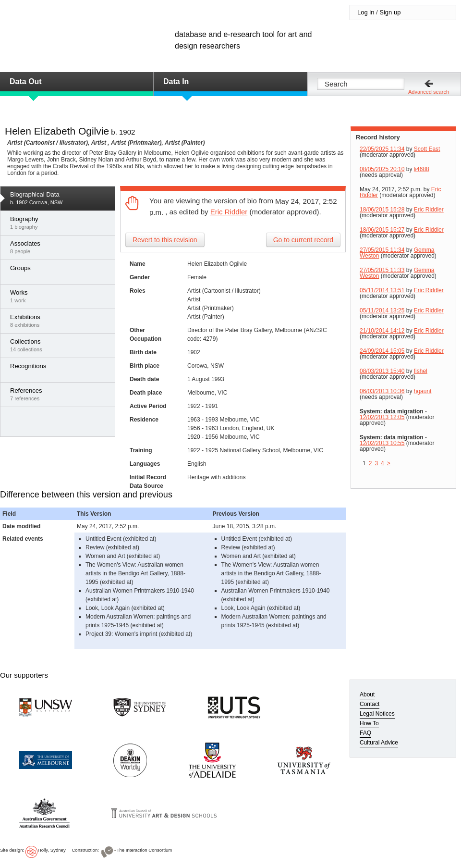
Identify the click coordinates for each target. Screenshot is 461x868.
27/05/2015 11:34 (382, 250)
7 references (60, 394)
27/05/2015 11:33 (382, 270)
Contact (370, 704)
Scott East (427, 149)
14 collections (60, 345)
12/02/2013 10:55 (382, 443)
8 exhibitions (60, 321)
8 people (60, 247)
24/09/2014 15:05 (382, 351)
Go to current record (303, 240)
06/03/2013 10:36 (382, 391)
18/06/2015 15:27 (382, 230)
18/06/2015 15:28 (382, 210)
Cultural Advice (379, 743)
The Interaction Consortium (145, 850)
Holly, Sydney (52, 850)
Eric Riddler (229, 212)
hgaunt (423, 391)
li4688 (422, 169)
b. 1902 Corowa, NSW (60, 198)
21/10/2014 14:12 (382, 331)
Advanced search (429, 92)
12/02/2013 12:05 (382, 417)
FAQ (365, 733)
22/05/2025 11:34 (382, 149)
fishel (421, 371)
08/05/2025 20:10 (382, 169)
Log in (366, 12)
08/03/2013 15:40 (382, 371)
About (367, 694)
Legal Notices (377, 714)
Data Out (26, 81)
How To (369, 723)
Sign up (390, 12)
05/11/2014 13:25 (382, 310)
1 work (60, 296)
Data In (176, 81)
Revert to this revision (165, 240)
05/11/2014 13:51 (382, 290)
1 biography (60, 223)
